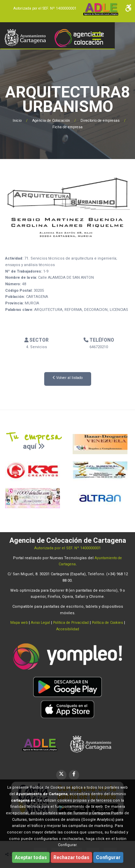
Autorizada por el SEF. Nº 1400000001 (43, 8)
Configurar (108, 857)
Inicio (14, 121)
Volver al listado (68, 378)
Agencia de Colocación (51, 121)
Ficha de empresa (69, 127)
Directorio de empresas (105, 121)
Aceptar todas (31, 857)
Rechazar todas (71, 857)
